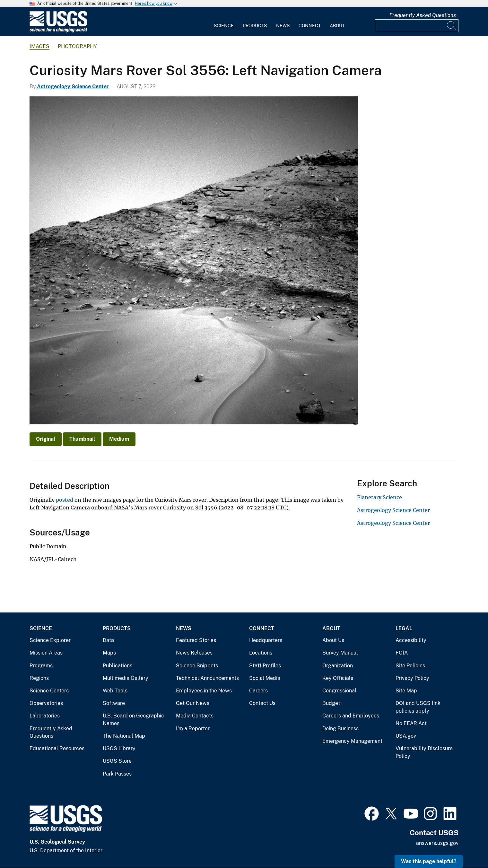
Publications (118, 666)
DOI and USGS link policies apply (418, 707)
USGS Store (117, 761)
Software (114, 703)
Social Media (265, 678)
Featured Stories (196, 640)
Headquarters (266, 640)
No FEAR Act (411, 723)
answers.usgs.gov (437, 843)
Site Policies (410, 666)
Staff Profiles (265, 666)
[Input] (417, 26)
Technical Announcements (207, 678)
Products (255, 26)
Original (46, 439)
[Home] (58, 31)
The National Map (124, 736)
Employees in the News (204, 691)
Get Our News (193, 703)
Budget (331, 703)
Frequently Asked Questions (423, 15)
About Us (333, 640)
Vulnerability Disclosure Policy (424, 752)
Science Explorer (50, 640)
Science (224, 26)
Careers (258, 691)
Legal (404, 628)
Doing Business (340, 729)
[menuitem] (224, 22)
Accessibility (411, 640)
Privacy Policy (412, 678)
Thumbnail (82, 439)
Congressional (339, 691)
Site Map (406, 691)
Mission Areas (46, 653)
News (283, 26)
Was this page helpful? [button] (429, 861)
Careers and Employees (351, 716)
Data (108, 640)
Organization (338, 666)
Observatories (46, 703)
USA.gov (406, 736)
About (337, 26)
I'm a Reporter (193, 729)
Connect (310, 26)
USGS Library (119, 748)
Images (39, 46)
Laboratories (45, 716)
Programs (41, 666)
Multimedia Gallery (126, 678)
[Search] (452, 26)
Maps (109, 653)
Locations (261, 653)
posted (65, 500)
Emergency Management (352, 741)
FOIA (402, 653)
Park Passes (117, 774)
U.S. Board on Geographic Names (133, 720)
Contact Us (262, 703)
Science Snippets (197, 666)
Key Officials (338, 678)
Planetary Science (379, 497)
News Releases (194, 653)
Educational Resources (57, 748)
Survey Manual (340, 653)
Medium (119, 439)
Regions (39, 678)
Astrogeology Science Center (73, 87)
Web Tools (115, 691)
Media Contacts (195, 716)
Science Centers (49, 691)
